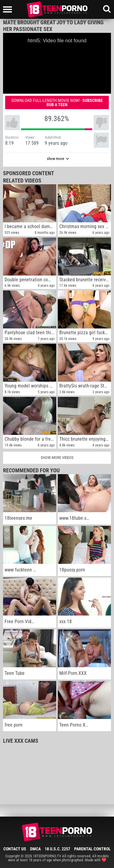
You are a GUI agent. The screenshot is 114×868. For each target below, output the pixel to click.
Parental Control (92, 849)
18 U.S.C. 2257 (57, 849)
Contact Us (15, 849)
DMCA (35, 849)
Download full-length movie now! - (57, 102)
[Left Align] (9, 9)
